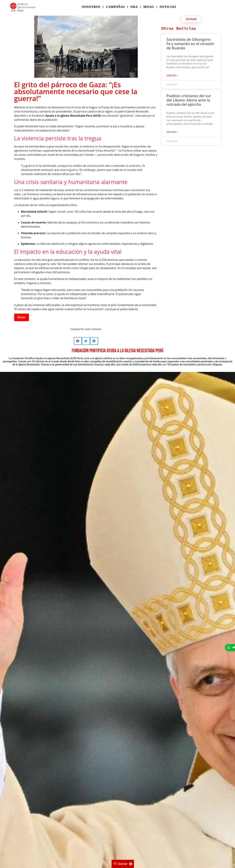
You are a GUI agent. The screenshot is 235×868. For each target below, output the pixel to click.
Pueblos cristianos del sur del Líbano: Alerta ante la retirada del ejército (189, 100)
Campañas (115, 7)
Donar (22, 317)
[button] (78, 341)
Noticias (168, 7)
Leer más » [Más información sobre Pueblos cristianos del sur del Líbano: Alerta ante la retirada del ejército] (172, 132)
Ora (134, 7)
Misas (149, 7)
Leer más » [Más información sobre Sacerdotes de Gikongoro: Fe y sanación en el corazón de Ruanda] (172, 75)
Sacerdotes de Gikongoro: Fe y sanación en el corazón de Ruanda (190, 44)
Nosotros (91, 7)
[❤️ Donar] (123, 864)
